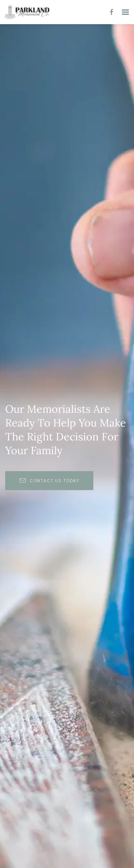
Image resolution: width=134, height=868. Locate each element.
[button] (125, 12)
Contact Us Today (49, 480)
